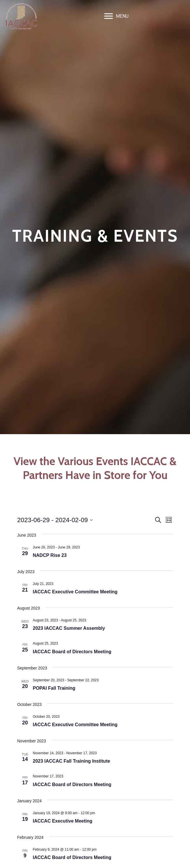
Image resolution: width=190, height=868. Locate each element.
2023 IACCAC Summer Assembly (69, 628)
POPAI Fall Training (54, 688)
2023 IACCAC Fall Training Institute (72, 761)
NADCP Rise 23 (50, 555)
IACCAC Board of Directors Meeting (72, 652)
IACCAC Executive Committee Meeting (75, 592)
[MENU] (116, 16)
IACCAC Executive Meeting (63, 821)
